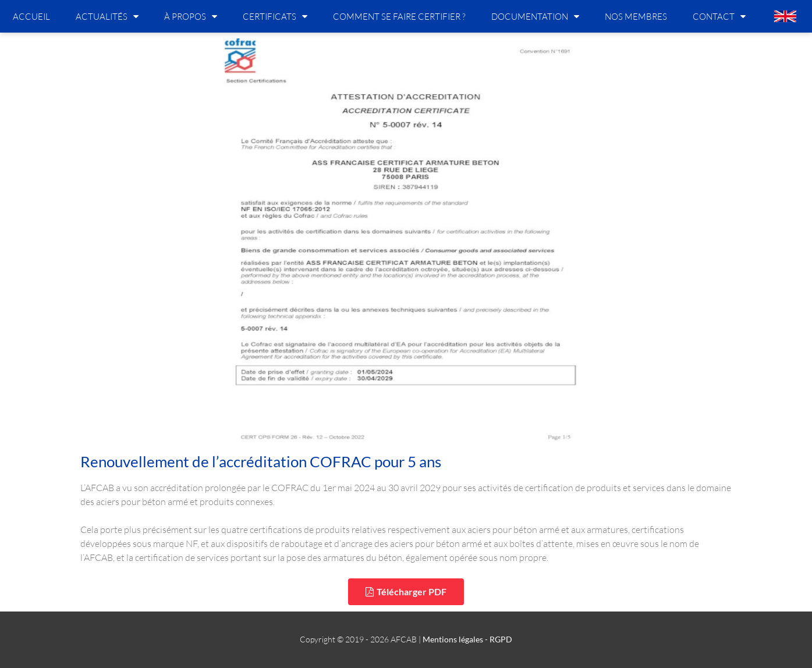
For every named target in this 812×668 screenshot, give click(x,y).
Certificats (275, 16)
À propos (191, 16)
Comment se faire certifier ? (399, 16)
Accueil (31, 16)
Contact (719, 16)
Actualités (107, 16)
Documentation (535, 16)
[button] (406, 592)
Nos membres (636, 16)
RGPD (501, 639)
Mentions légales (453, 639)
